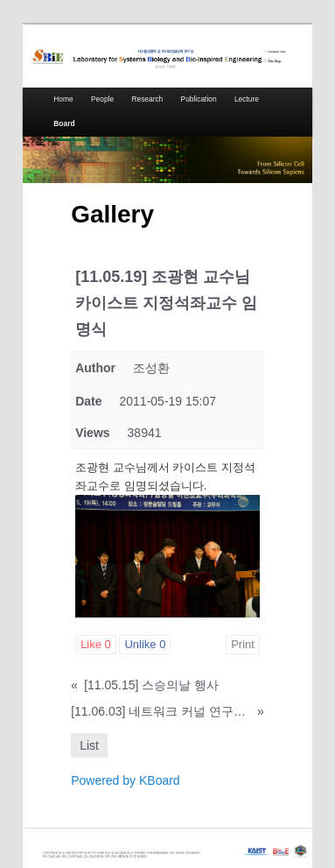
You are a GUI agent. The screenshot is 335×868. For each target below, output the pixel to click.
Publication (199, 99)
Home (63, 99)
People (102, 99)
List (89, 745)
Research (147, 99)
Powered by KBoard (126, 780)
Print (243, 644)
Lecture (247, 99)
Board (64, 123)
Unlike (145, 644)
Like (96, 644)
